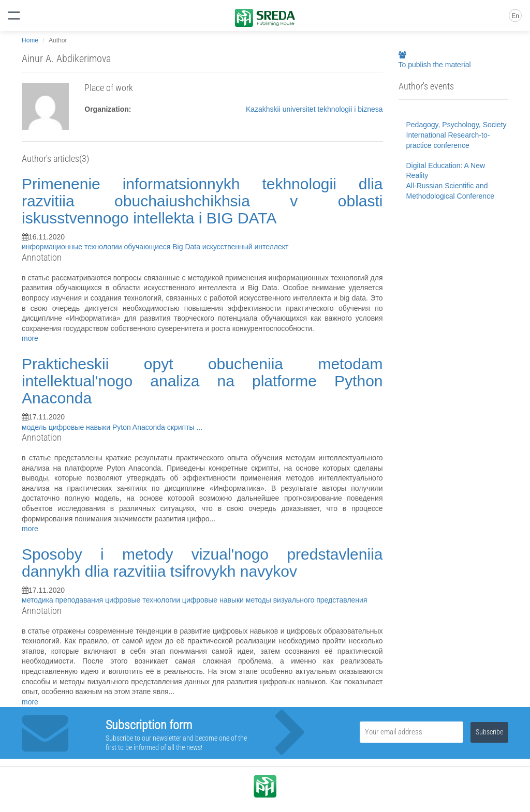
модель (35, 427)
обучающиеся (149, 247)
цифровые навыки (80, 427)
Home (30, 40)
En (515, 16)
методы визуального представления (307, 600)
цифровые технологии (144, 600)
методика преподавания (63, 600)
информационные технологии (73, 247)
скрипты (182, 427)
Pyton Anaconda (140, 427)
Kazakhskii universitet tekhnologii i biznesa (314, 109)
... (199, 427)
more (30, 338)
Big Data (187, 247)
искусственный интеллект (246, 247)
